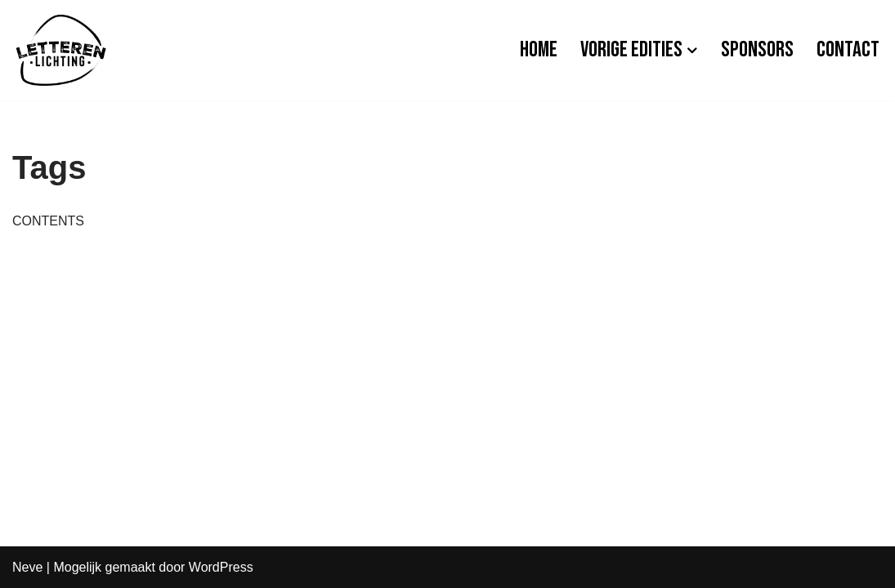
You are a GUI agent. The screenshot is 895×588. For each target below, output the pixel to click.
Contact (848, 50)
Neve (27, 567)
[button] (692, 51)
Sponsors (757, 50)
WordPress (221, 567)
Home (539, 50)
